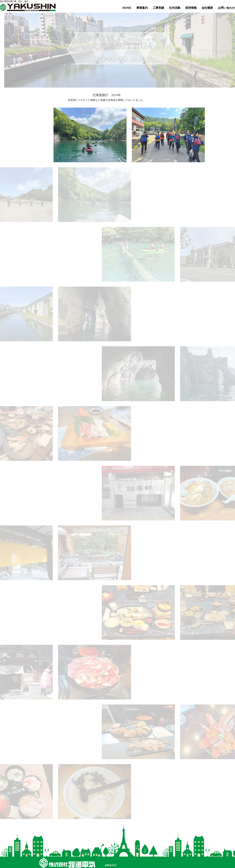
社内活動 (175, 8)
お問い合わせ (226, 8)
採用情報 (191, 8)
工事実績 (158, 8)
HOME (127, 8)
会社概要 (207, 8)
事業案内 (142, 8)
